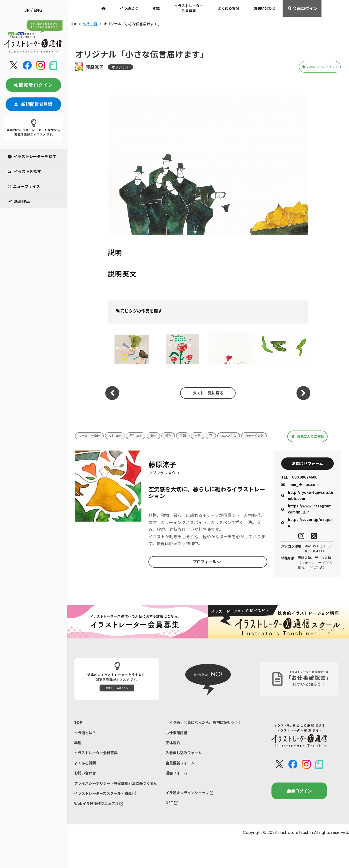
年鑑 (156, 8)
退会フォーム (178, 795)
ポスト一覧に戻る (205, 393)
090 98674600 (299, 484)
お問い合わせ (265, 8)
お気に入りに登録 (307, 439)
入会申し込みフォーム (186, 772)
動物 (162, 434)
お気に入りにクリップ (310, 67)
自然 (210, 434)
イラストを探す (24, 171)
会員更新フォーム (182, 783)
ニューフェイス (24, 186)
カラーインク (89, 442)
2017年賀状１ (282, 348)
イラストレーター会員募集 (189, 8)
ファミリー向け (91, 434)
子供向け (143, 434)
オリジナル (120, 67)
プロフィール (207, 568)
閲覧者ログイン (33, 85)
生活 (194, 434)
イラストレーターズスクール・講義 (110, 818)
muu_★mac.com (300, 492)
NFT (172, 827)
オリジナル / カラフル (132, 348)
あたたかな (243, 434)
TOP (78, 730)
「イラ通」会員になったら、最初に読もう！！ (203, 734)
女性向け (120, 434)
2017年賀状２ (232, 348)
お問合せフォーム (308, 469)
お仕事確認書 (178, 749)
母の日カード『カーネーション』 (180, 348)
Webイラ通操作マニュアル (102, 829)
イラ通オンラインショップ (193, 816)
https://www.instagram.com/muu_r (307, 516)
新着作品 (19, 201)
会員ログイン (302, 8)
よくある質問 (228, 8)
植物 (178, 434)
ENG (38, 10)
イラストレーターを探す (32, 156)
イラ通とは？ (87, 742)
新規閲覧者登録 (33, 104)
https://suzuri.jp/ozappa (306, 530)
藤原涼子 (94, 67)
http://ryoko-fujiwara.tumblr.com (307, 502)
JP (27, 10)
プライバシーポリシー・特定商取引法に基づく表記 (116, 803)
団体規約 (174, 760)
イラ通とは (129, 8)
